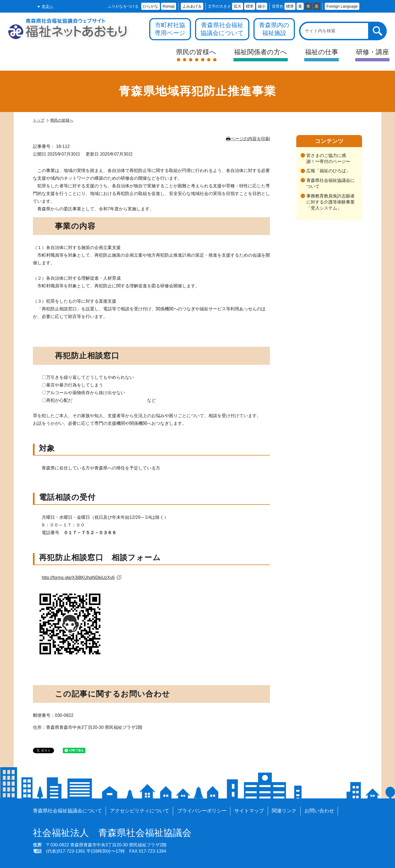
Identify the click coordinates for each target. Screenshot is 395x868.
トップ (39, 120)
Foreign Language (342, 6)
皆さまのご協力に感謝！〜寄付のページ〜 (328, 158)
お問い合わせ (319, 811)
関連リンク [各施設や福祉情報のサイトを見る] (284, 811)
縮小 (262, 6)
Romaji (169, 6)
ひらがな (151, 6)
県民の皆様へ (62, 120)
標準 (250, 6)
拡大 (238, 6)
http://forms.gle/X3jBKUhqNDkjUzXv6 (81, 578)
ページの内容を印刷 (248, 139)
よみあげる (192, 6)
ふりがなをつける (123, 6)
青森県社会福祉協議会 (112, 833)
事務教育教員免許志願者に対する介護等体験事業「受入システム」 (331, 202)
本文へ (47, 6)
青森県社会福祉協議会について (331, 183)
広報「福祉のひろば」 (328, 171)
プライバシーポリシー (202, 811)
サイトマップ (249, 811)
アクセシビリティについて (140, 811)
